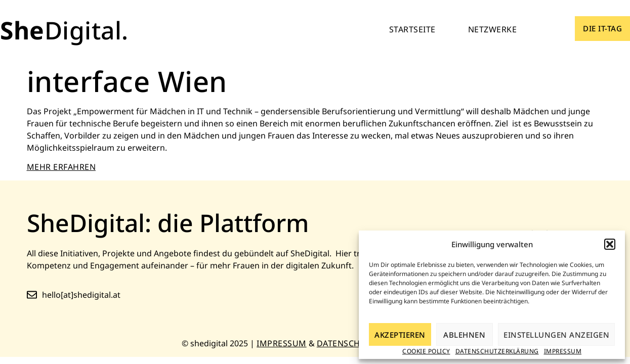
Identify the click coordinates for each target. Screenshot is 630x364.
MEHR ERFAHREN (61, 167)
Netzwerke (493, 29)
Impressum (563, 351)
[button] (610, 244)
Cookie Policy (426, 351)
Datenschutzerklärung (497, 351)
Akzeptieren (400, 335)
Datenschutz (347, 343)
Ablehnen (464, 335)
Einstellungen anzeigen (556, 335)
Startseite (412, 29)
